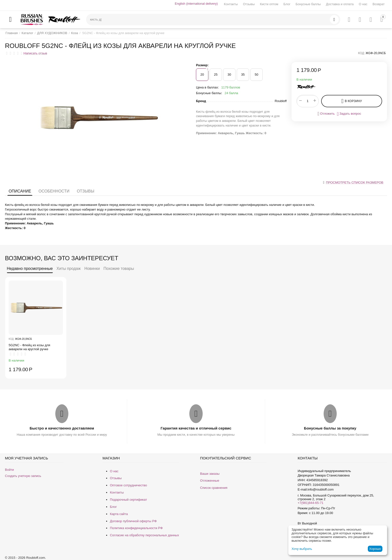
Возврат (379, 4)
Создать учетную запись (23, 476)
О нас (363, 4)
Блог (287, 4)
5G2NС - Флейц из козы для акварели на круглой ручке (29, 347)
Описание (20, 191)
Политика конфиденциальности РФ (136, 528)
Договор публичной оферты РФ (133, 521)
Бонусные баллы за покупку (330, 428)
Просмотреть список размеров (355, 183)
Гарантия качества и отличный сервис (196, 428)
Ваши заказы (210, 474)
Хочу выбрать (302, 549)
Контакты (231, 4)
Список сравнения (214, 488)
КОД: (362, 53)
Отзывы (249, 4)
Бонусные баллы (308, 4)
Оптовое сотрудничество (128, 485)
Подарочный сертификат (128, 500)
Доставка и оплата (340, 4)
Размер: (202, 65)
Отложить (326, 114)
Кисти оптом (269, 4)
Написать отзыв (35, 53)
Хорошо (375, 549)
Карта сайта (119, 514)
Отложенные (209, 481)
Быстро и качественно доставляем (62, 428)
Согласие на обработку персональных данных (144, 535)
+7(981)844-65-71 (311, 503)
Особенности (54, 191)
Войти (9, 470)
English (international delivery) (196, 4)
